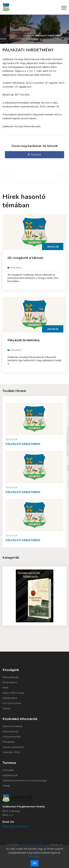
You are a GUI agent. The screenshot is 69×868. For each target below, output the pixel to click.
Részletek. (34, 857)
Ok (34, 863)
